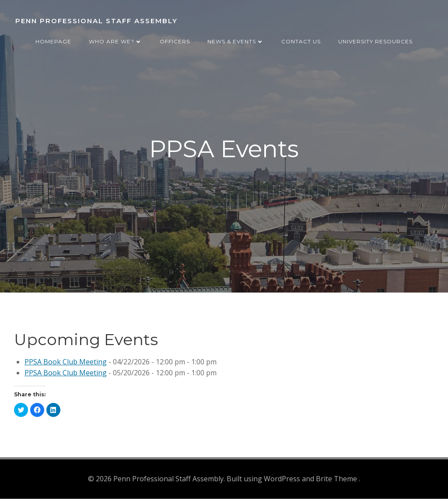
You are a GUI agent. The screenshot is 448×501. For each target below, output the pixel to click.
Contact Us (301, 39)
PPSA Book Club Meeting (66, 365)
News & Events (236, 39)
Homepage (53, 39)
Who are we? (115, 39)
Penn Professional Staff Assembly (95, 19)
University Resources (375, 39)
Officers (175, 39)
